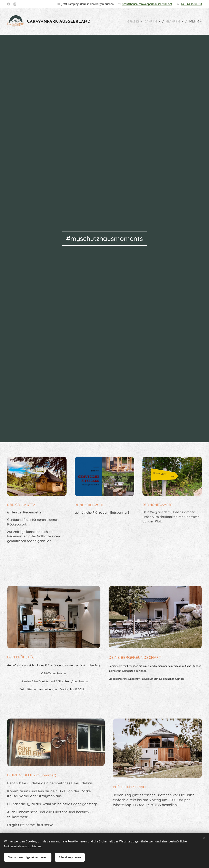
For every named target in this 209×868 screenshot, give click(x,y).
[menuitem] (127, 21)
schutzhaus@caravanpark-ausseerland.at (147, 4)
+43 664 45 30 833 (191, 4)
